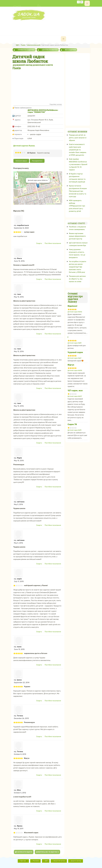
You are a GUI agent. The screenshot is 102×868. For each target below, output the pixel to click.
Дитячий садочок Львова (24, 146)
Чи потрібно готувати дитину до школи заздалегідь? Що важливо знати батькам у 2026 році (78, 267)
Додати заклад (76, 861)
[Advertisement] (53, 25)
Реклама (36, 861)
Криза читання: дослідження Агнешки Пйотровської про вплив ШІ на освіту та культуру (78, 191)
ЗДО (46, 861)
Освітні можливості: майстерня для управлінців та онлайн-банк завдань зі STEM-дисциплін (78, 150)
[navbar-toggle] (63, 39)
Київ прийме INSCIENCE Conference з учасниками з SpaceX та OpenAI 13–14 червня (78, 164)
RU (82, 2)
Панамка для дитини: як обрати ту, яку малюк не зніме (77, 279)
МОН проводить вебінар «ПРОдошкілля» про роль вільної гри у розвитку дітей (77, 206)
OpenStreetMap (51, 204)
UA (78, 2)
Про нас (24, 861)
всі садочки (70, 50)
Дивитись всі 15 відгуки (47, 852)
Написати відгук (21, 161)
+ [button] (16, 174)
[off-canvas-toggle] (87, 3)
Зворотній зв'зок (59, 861)
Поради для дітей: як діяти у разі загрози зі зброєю (78, 138)
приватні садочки (26, 50)
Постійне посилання (53, 243)
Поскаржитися (37, 161)
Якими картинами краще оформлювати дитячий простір (77, 236)
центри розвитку (50, 50)
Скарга (39, 243)
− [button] (16, 178)
